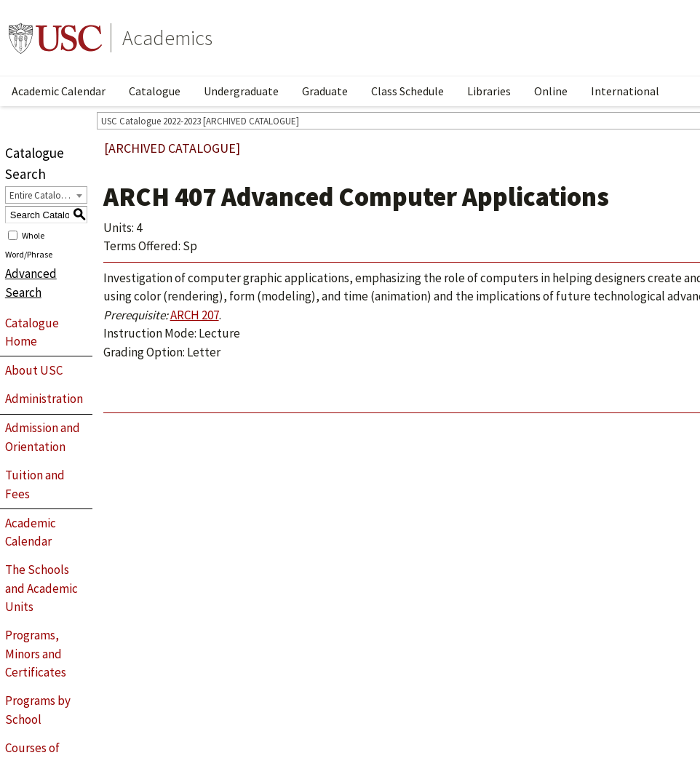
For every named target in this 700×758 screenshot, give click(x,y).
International (625, 91)
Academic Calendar (59, 91)
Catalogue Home (32, 332)
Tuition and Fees (35, 484)
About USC (34, 370)
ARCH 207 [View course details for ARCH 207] (195, 315)
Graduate (325, 91)
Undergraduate (241, 91)
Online (551, 91)
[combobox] (46, 195)
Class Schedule (407, 91)
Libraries (489, 91)
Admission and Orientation (43, 437)
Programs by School (38, 710)
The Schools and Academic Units (41, 588)
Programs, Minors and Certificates (36, 654)
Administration (44, 399)
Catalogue (155, 91)
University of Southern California (55, 38)
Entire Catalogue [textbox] (43, 195)
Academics (167, 38)
